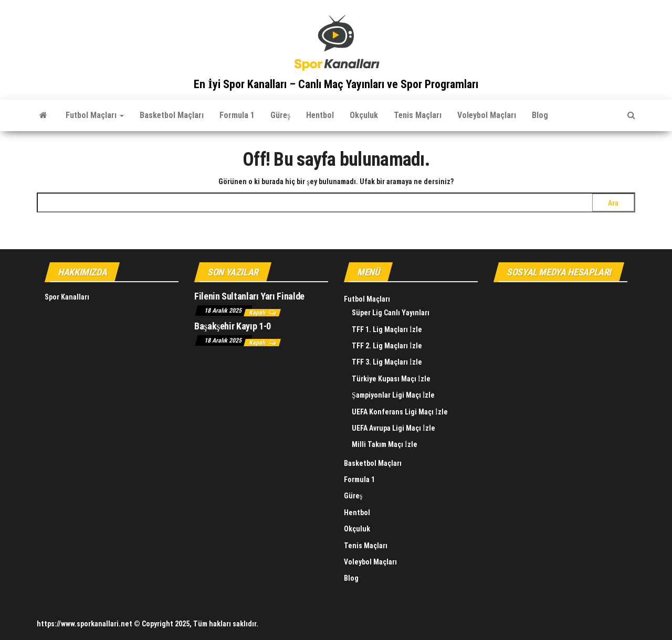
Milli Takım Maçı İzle (385, 444)
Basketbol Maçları (172, 115)
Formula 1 (237, 115)
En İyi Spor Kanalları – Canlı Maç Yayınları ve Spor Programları (336, 84)
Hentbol (320, 115)
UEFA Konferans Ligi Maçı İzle (400, 412)
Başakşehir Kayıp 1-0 (233, 326)
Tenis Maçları (418, 115)
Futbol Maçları (95, 115)
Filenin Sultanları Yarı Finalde (249, 296)
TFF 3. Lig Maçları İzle (387, 362)
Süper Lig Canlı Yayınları (391, 313)
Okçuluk (364, 115)
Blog (540, 115)
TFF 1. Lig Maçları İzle (387, 329)
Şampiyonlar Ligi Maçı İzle (393, 395)
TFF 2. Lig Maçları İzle (387, 346)
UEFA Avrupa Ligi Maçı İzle (393, 428)
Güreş (280, 115)
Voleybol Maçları (487, 115)
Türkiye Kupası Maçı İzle (391, 379)
